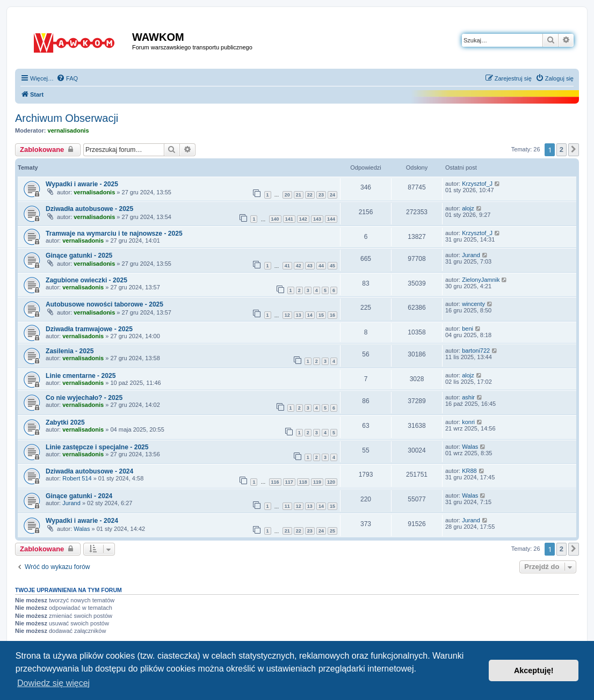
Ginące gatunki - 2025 (79, 256)
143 (317, 219)
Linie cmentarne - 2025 (81, 376)
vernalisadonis (68, 130)
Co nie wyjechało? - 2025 (84, 398)
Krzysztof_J (477, 184)
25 (332, 531)
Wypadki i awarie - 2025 (82, 184)
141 (289, 219)
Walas (470, 447)
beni (468, 329)
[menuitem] (67, 78)
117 (289, 482)
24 (332, 195)
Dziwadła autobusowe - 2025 (89, 209)
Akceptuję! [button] (534, 670)
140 (275, 219)
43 (310, 266)
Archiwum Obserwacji (67, 118)
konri (468, 422)
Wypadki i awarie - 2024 (82, 521)
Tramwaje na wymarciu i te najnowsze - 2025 (114, 234)
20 (287, 195)
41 (287, 266)
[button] (574, 150)
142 (303, 219)
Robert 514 (77, 478)
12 (287, 315)
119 (317, 482)
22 (310, 195)
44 (321, 266)
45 (332, 266)
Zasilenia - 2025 (70, 351)
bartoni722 (476, 351)
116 (275, 482)
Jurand (471, 255)
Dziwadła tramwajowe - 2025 (89, 329)
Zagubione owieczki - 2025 (86, 280)
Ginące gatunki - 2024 (79, 496)
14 (310, 315)
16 (332, 315)
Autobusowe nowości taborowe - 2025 (104, 304)
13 (299, 315)
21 (299, 195)
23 (321, 195)
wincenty (473, 304)
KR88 (469, 471)
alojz (468, 208)
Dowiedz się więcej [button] (53, 683)
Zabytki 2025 (65, 422)
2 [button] (562, 150)
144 (331, 219)
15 (321, 315)
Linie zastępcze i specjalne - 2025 (97, 447)
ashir (468, 397)
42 (299, 266)
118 (303, 482)
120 (331, 482)
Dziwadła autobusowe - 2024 (89, 471)
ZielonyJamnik (481, 280)
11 (287, 506)
